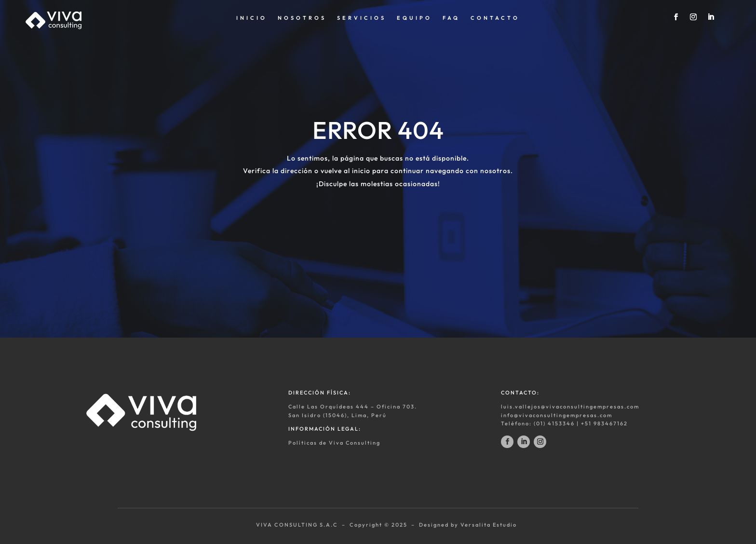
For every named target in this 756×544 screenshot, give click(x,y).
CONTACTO (495, 18)
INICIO (252, 18)
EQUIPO (414, 18)
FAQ (451, 18)
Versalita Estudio (489, 525)
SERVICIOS (362, 18)
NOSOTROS (302, 18)
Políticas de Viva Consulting (334, 443)
